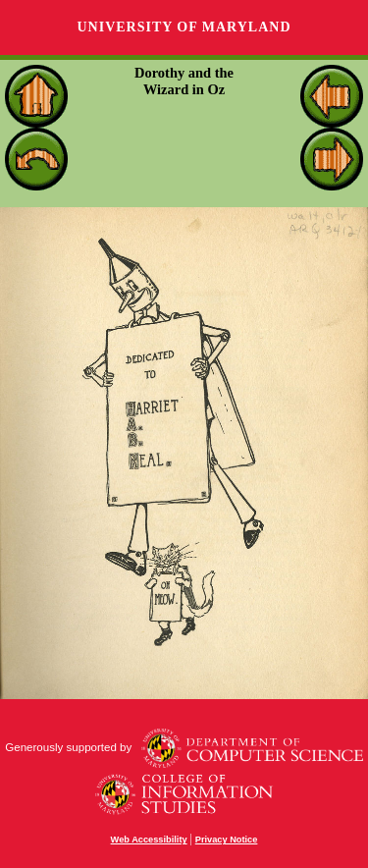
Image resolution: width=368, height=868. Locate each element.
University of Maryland (184, 27)
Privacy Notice (227, 840)
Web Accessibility (149, 840)
